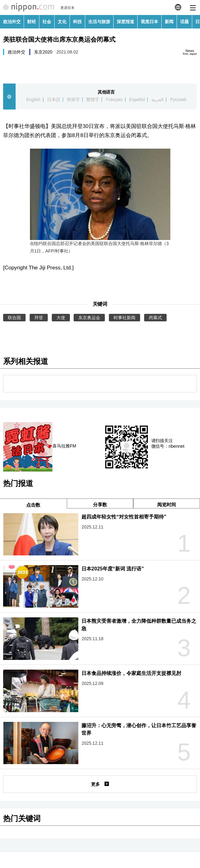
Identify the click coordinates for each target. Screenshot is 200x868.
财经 (32, 22)
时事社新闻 (124, 318)
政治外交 (12, 22)
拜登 (39, 318)
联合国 (14, 318)
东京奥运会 (89, 318)
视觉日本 (149, 22)
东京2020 (43, 52)
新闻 (169, 22)
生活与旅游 (99, 22)
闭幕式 (155, 318)
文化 (62, 22)
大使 (61, 318)
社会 (47, 22)
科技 (77, 22)
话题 (184, 22)
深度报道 (125, 22)
